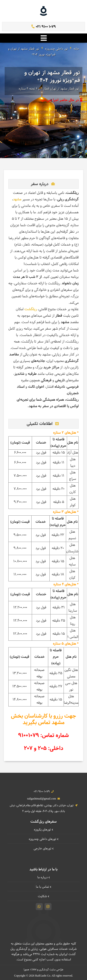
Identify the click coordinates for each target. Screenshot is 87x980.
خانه (76, 49)
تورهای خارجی (44, 849)
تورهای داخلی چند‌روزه (44, 839)
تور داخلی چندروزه (56, 49)
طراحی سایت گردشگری (51, 970)
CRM (33, 969)
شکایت (43, 896)
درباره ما (44, 878)
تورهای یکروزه (43, 830)
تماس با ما (44, 887)
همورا (26, 970)
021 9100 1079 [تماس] (43, 27)
